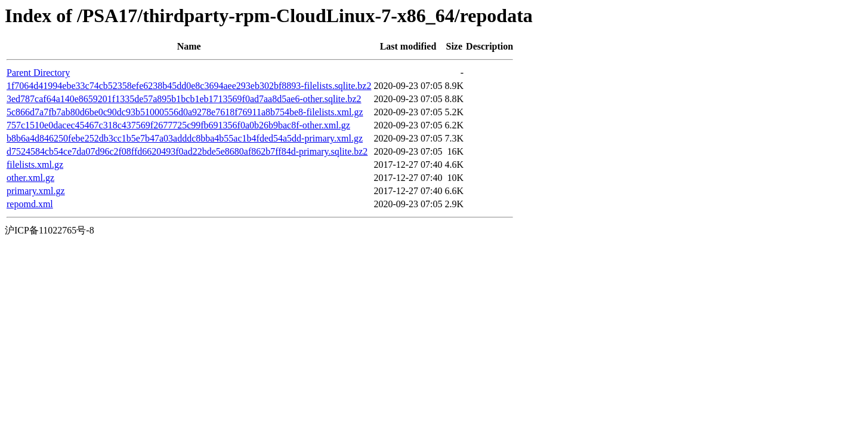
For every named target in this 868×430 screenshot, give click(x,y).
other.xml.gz (30, 178)
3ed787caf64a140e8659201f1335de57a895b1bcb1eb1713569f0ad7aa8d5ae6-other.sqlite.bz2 (184, 99)
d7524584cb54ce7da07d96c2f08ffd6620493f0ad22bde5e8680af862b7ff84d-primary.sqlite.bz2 (187, 151)
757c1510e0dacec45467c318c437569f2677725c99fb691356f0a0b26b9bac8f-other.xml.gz (178, 125)
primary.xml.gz (36, 191)
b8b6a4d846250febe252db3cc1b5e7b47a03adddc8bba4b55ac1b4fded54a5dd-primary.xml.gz (185, 138)
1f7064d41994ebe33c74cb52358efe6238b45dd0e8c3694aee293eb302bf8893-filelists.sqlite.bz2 (189, 86)
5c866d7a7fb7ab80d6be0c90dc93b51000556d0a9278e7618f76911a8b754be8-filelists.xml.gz (185, 112)
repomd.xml (30, 204)
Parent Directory (38, 73)
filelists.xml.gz (35, 165)
